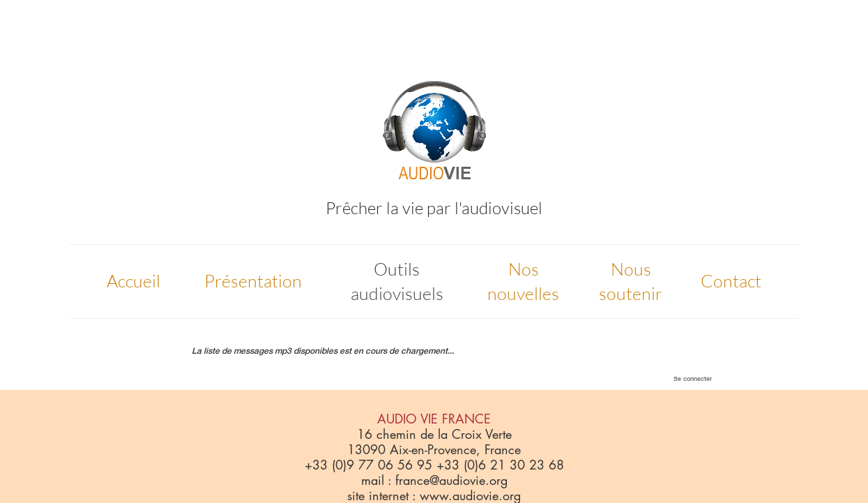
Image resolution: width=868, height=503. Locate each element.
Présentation (253, 281)
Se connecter (693, 378)
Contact (731, 281)
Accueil (134, 281)
